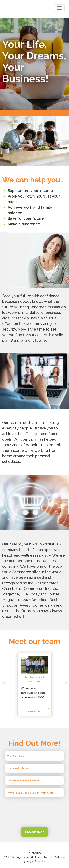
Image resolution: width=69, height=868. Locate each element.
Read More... (35, 711)
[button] (7, 684)
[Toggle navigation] (59, 8)
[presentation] (35, 812)
